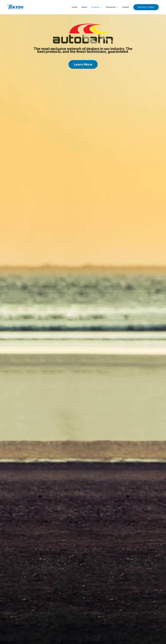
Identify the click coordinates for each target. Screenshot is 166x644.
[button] (146, 7)
